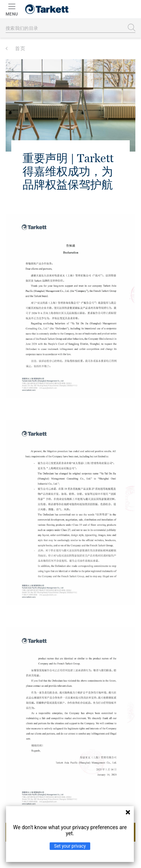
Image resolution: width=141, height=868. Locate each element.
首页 (20, 48)
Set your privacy (70, 846)
